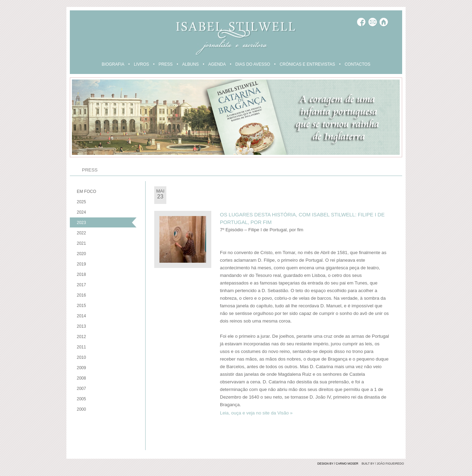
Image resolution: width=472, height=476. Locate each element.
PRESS (166, 64)
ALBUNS (191, 64)
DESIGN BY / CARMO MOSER (338, 464)
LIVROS (141, 64)
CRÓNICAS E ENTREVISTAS (307, 64)
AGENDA (217, 64)
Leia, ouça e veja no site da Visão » (256, 413)
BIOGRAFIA (113, 64)
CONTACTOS (358, 64)
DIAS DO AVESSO (253, 64)
